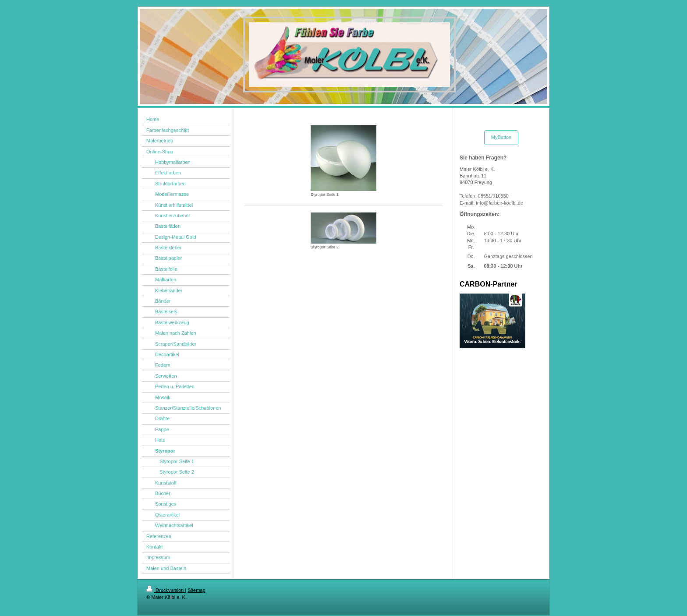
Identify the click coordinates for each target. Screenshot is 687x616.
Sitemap (196, 590)
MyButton (501, 137)
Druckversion (166, 590)
